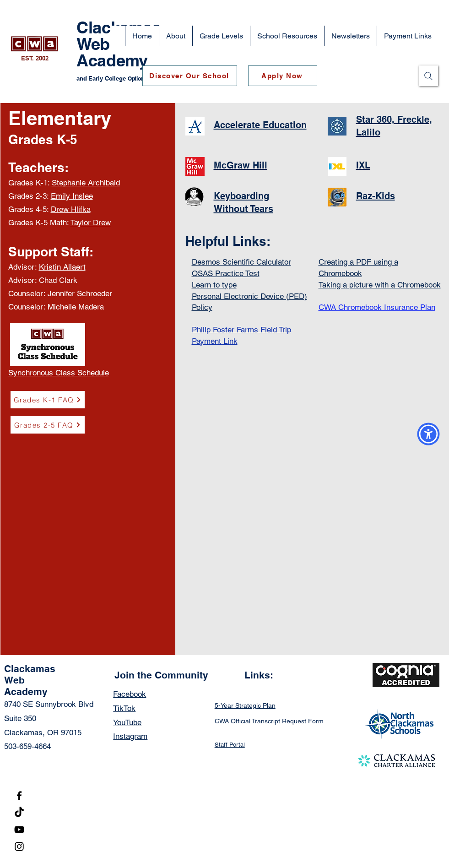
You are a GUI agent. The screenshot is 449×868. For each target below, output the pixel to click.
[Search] (428, 76)
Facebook (130, 694)
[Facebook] (19, 796)
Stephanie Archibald (86, 183)
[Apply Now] (283, 76)
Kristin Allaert (62, 267)
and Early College (102, 78)
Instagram (130, 736)
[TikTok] (19, 813)
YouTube (127, 722)
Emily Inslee (72, 196)
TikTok (124, 708)
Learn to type (214, 285)
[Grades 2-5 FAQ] (48, 425)
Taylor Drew (91, 222)
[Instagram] (19, 846)
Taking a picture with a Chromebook (380, 285)
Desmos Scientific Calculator (241, 262)
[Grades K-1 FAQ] (48, 400)
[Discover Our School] (190, 76)
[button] (176, 36)
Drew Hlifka (71, 209)
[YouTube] (19, 830)
